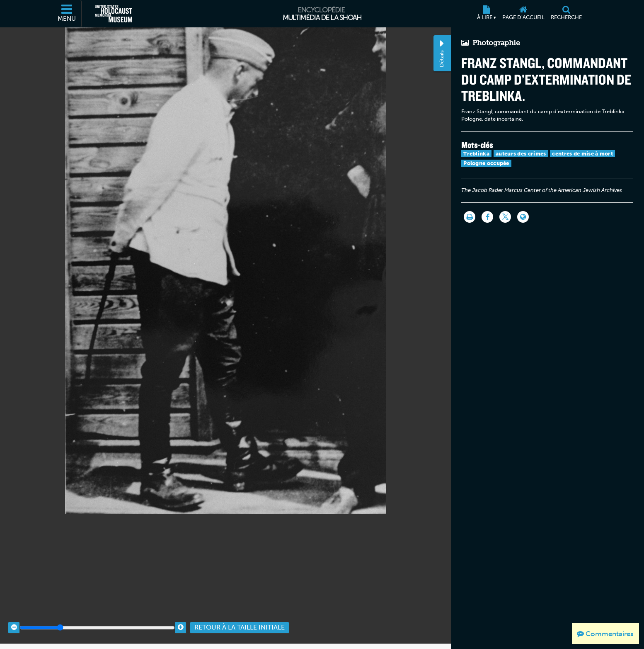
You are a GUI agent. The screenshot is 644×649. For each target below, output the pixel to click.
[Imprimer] (470, 217)
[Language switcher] (523, 217)
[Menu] (67, 14)
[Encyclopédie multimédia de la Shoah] (322, 14)
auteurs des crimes (521, 154)
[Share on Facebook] (487, 217)
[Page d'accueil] (523, 14)
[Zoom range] (97, 621)
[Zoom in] (180, 621)
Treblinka (476, 154)
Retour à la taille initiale (240, 621)
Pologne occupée (486, 163)
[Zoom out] (14, 621)
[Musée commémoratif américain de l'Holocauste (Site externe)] (114, 14)
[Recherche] (566, 14)
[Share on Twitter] (505, 217)
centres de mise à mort (582, 154)
